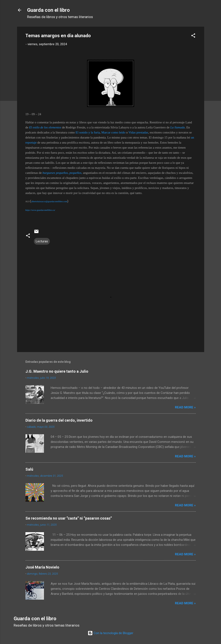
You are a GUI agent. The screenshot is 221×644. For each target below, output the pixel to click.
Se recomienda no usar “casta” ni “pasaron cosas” (69, 518)
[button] (193, 36)
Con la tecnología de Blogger (110, 633)
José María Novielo (42, 567)
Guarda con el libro (48, 10)
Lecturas (42, 241)
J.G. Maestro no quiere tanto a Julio (57, 371)
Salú (29, 469)
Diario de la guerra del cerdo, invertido (59, 420)
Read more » (185, 407)
